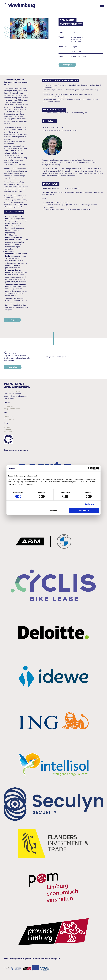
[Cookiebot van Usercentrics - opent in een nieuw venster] (90, 468)
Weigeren (53, 510)
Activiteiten (12, 367)
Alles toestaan (84, 510)
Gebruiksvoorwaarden (12, 394)
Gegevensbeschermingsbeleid (16, 396)
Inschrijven (67, 65)
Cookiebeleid (9, 398)
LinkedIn (7, 427)
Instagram (8, 432)
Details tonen (90, 504)
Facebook (7, 429)
